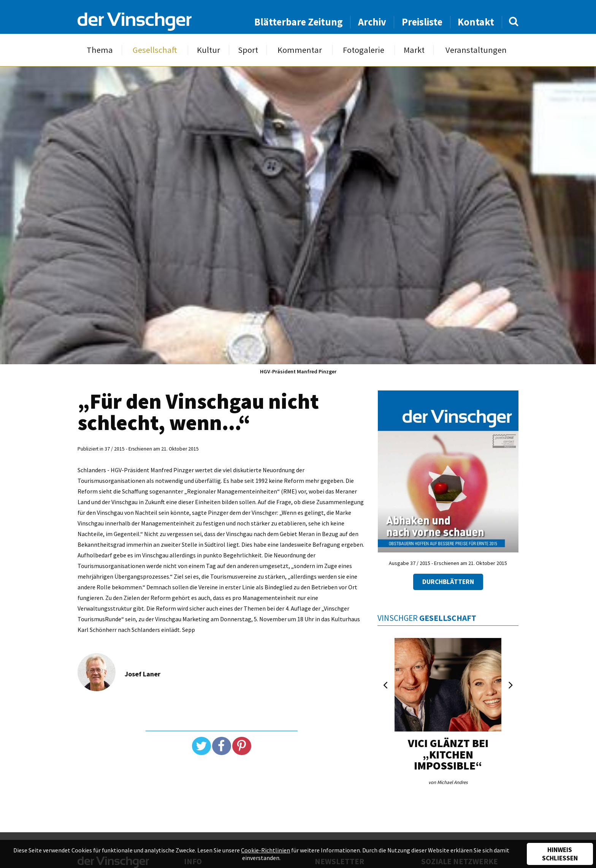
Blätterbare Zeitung (299, 22)
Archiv (372, 22)
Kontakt (476, 22)
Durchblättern (448, 582)
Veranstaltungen (476, 50)
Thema (100, 50)
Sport (248, 50)
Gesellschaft (155, 50)
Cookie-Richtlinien (266, 850)
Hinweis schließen (560, 854)
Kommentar (300, 50)
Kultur (208, 50)
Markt (414, 50)
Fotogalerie (364, 50)
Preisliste (422, 22)
